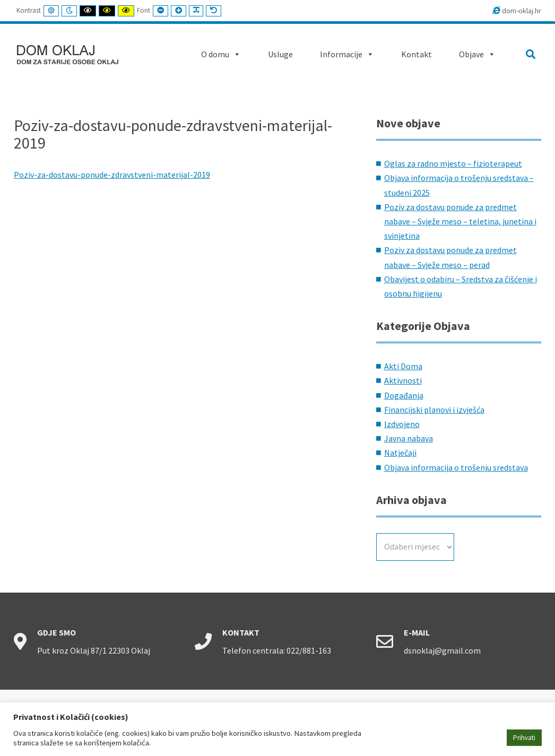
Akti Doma (403, 366)
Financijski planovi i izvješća (434, 410)
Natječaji (400, 453)
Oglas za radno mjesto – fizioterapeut (453, 163)
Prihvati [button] (524, 738)
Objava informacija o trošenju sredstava (456, 467)
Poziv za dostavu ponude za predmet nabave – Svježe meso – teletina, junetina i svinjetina (460, 221)
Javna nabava (409, 438)
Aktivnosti (403, 380)
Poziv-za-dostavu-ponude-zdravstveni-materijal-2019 (112, 175)
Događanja (404, 395)
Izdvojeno (402, 424)
